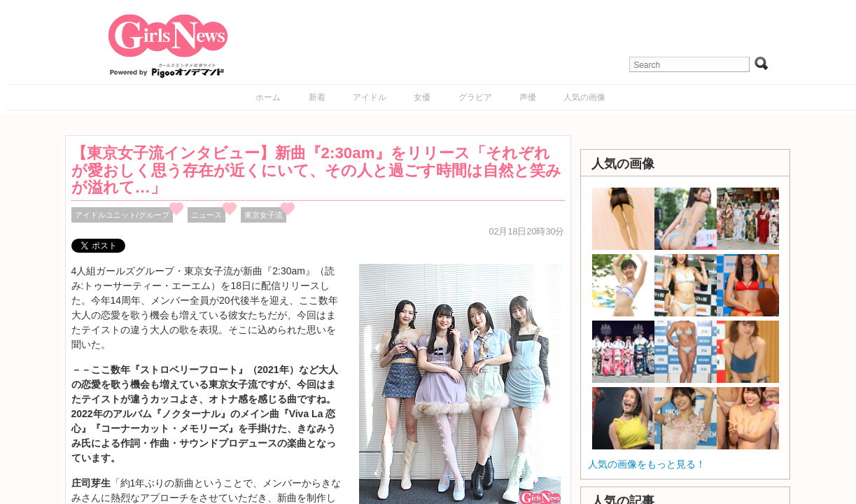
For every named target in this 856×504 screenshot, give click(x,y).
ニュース (206, 215)
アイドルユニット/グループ (122, 215)
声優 (528, 97)
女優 (422, 97)
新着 (317, 97)
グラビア (475, 97)
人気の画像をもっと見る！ (647, 464)
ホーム (268, 97)
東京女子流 (264, 215)
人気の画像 (584, 97)
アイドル (370, 97)
